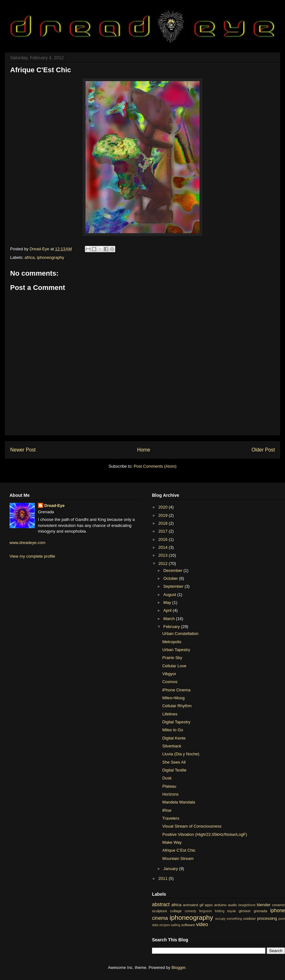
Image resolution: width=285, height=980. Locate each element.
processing (267, 918)
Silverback (172, 746)
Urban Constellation (180, 634)
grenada (260, 911)
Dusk (167, 778)
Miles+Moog (173, 698)
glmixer (245, 911)
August (170, 595)
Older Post (263, 450)
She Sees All (174, 762)
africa (30, 257)
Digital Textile (174, 770)
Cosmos (170, 682)
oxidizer (250, 918)
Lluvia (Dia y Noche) (181, 754)
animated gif (193, 905)
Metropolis (172, 642)
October (171, 578)
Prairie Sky (172, 658)
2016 (164, 539)
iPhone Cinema (176, 690)
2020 (164, 507)
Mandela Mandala (178, 802)
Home (144, 450)
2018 (164, 523)
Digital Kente (174, 738)
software (188, 925)
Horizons (170, 794)
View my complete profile (32, 556)
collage (176, 911)
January (171, 869)
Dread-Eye (54, 506)
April (168, 610)
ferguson (206, 911)
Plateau (169, 786)
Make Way (172, 842)
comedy (190, 911)
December (174, 570)
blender (264, 905)
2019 (164, 515)
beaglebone (247, 905)
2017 (164, 531)
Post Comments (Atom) (155, 466)
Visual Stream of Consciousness (192, 826)
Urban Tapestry (176, 650)
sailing (176, 925)
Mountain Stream (178, 858)
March (170, 619)
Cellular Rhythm (177, 706)
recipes (165, 925)
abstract (161, 904)
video (202, 924)
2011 (164, 878)
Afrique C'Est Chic (179, 850)
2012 (164, 564)
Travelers (171, 818)
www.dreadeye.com (27, 543)
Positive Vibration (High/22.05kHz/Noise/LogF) (205, 834)
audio (233, 905)
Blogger (178, 967)
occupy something (229, 919)
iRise (167, 810)
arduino (220, 905)
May (168, 602)
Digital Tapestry (176, 722)
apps (209, 905)
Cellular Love (174, 666)
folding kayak (225, 911)
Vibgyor (169, 674)
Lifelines (170, 714)
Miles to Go (173, 730)
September (174, 586)
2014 (164, 547)
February (172, 627)
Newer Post (23, 450)
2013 (164, 555)
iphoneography (51, 257)
